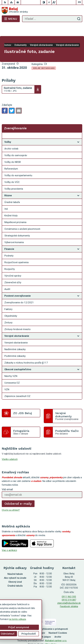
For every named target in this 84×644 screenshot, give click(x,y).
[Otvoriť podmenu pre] (78, 130)
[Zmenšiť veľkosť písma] (49, 2)
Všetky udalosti (10, 448)
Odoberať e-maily (18, 492)
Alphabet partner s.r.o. (56, 629)
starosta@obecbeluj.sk (69, 591)
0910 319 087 (69, 588)
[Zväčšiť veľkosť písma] (54, 2)
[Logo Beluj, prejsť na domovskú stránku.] (42, 10)
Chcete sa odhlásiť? (11, 498)
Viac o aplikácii (9, 539)
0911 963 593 (69, 585)
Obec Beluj (51, 633)
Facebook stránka (69, 595)
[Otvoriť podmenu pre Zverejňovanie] (78, 125)
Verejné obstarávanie (44, 57)
